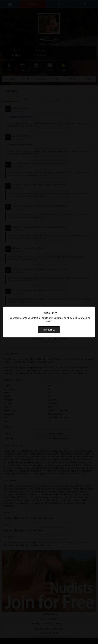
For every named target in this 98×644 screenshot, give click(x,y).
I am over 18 (49, 330)
